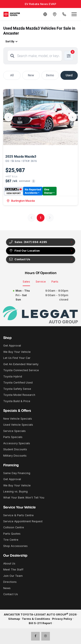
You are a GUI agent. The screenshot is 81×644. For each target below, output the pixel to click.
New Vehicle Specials (18, 419)
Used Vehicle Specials (18, 425)
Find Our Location (24, 251)
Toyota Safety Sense (17, 389)
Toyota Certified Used (18, 383)
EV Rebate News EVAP (41, 4)
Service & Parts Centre (18, 515)
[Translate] (45, 14)
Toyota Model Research (19, 395)
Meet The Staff (13, 570)
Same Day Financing (17, 473)
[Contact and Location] (55, 14)
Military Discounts (15, 456)
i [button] (34, 181)
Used (69, 75)
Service (41, 282)
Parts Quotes (12, 534)
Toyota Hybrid (13, 376)
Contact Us (20, 259)
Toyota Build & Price (17, 401)
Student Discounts (15, 449)
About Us (9, 563)
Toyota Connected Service (21, 370)
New (31, 75)
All (12, 75)
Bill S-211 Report (40, 623)
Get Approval (12, 346)
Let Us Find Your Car (17, 358)
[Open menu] (74, 14)
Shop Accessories (15, 546)
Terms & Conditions (36, 619)
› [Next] (73, 117)
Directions (10, 582)
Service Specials (14, 431)
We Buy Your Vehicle (17, 352)
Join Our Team (13, 576)
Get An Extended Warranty (21, 364)
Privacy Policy (62, 619)
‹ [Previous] (8, 117)
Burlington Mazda (21, 201)
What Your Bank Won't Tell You (24, 498)
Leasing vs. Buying (15, 491)
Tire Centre (11, 540)
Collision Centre (14, 527)
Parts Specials (13, 437)
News (7, 588)
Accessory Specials (17, 443)
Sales (26, 282)
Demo (50, 75)
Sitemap (14, 619)
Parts (55, 282)
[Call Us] (64, 14)
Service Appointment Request (23, 521)
